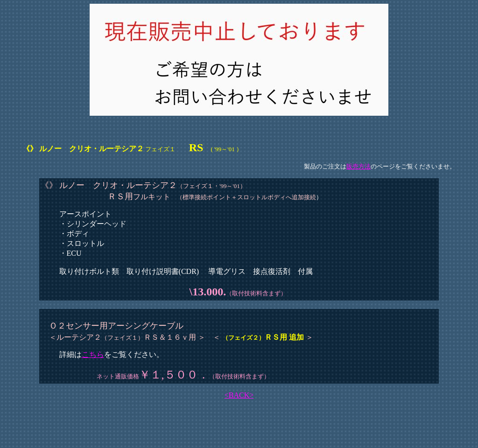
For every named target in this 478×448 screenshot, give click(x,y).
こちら (93, 354)
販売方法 (358, 166)
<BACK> (239, 395)
